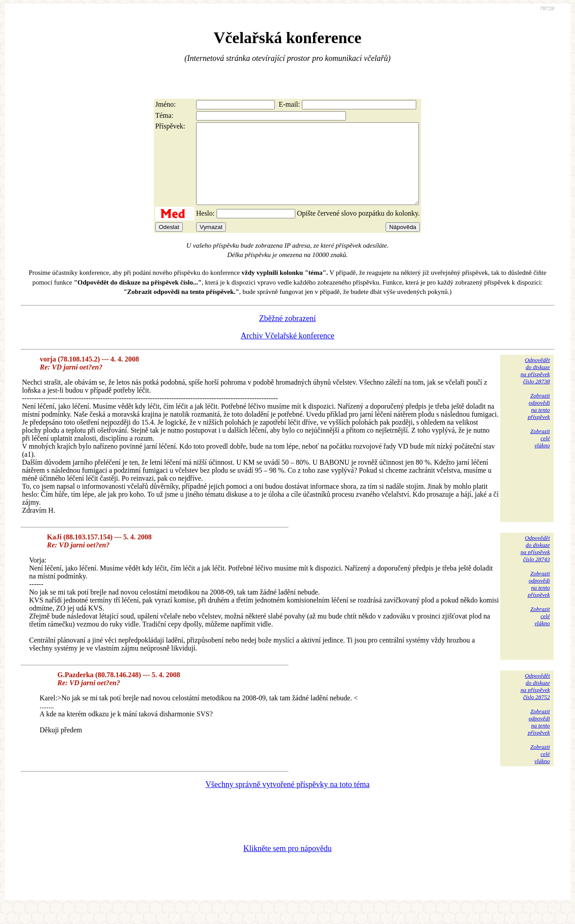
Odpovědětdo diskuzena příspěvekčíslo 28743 (535, 564)
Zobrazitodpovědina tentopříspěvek (539, 422)
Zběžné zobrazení (287, 334)
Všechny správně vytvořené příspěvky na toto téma (287, 800)
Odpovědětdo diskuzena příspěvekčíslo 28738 (535, 387)
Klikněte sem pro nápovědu (287, 864)
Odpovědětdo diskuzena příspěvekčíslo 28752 (535, 702)
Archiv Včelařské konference (287, 352)
